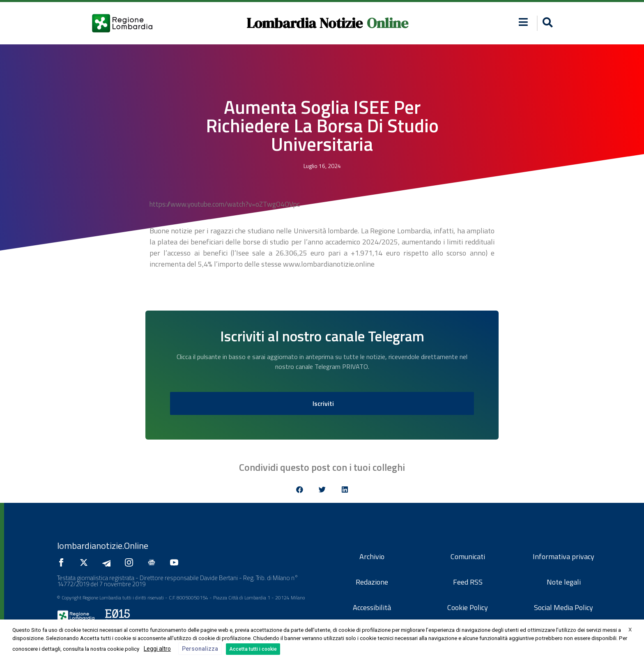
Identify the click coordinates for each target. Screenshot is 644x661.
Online (388, 23)
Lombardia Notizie (305, 23)
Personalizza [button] (200, 649)
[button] (546, 23)
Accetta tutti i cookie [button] (253, 649)
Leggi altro (157, 649)
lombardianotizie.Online (103, 546)
